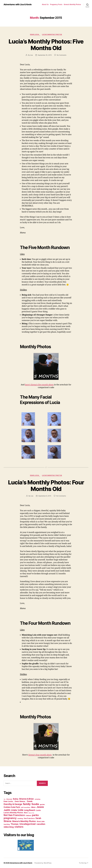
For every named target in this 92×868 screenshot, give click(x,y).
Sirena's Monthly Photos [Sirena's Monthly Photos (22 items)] (24, 821)
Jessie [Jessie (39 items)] (40, 807)
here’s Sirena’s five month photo (39, 385)
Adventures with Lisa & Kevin (18, 4)
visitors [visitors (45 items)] (19, 827)
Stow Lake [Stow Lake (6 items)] (41, 821)
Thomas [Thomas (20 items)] (15, 824)
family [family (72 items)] (27, 804)
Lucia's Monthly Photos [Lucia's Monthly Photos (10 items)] (13, 813)
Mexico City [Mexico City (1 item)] (31, 813)
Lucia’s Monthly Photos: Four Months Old (46, 486)
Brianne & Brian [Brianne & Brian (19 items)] (27, 799)
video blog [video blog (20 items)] (9, 827)
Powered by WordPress (43, 863)
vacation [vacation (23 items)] (41, 824)
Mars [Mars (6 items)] (26, 813)
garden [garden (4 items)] (42, 804)
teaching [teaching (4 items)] (7, 824)
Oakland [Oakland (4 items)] (28, 815)
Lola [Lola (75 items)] (20, 810)
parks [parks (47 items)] (35, 815)
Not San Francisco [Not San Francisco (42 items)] (14, 815)
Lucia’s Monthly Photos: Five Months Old (46, 45)
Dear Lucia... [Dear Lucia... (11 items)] (9, 801)
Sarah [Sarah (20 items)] (38, 818)
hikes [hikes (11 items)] (33, 807)
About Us (45, 4)
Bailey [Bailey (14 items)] (16, 799)
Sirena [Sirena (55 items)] (7, 821)
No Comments (62, 55)
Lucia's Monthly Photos (52, 35)
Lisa (31, 55)
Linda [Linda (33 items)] (14, 810)
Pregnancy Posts (56, 4)
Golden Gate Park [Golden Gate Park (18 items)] (12, 807)
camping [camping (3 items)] (37, 799)
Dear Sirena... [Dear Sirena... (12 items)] (20, 801)
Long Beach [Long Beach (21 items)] (30, 810)
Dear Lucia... (35, 35)
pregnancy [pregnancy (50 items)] (10, 818)
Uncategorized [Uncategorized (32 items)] (28, 824)
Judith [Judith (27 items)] (7, 810)
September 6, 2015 (45, 496)
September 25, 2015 (45, 55)
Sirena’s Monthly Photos (72, 4)
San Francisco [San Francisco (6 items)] (29, 818)
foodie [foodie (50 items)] (35, 804)
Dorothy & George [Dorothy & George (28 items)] (13, 804)
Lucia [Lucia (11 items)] (38, 810)
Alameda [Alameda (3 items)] (9, 799)
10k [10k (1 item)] (4, 799)
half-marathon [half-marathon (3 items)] (26, 807)
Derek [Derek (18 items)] (30, 801)
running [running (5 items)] (20, 818)
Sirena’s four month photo (40, 755)
